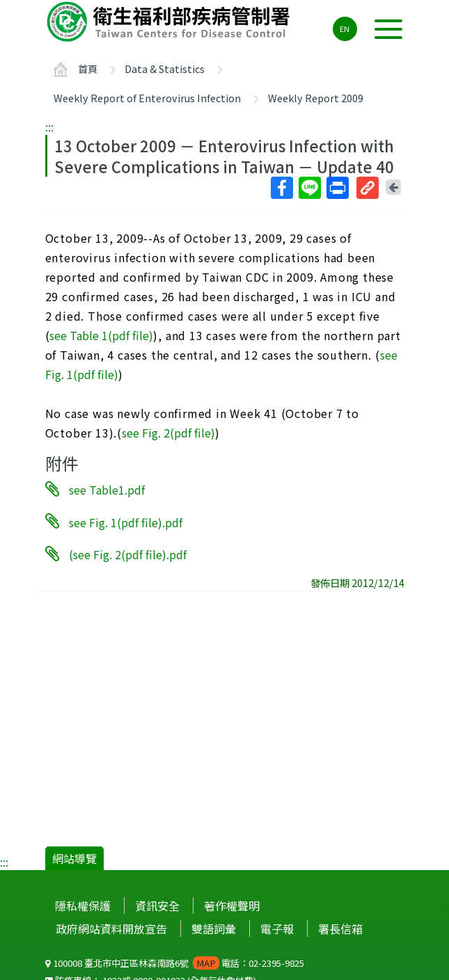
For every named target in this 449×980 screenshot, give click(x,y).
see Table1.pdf (107, 490)
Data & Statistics (165, 69)
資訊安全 (157, 906)
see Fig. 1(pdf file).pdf (126, 522)
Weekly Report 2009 (316, 98)
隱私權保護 (83, 906)
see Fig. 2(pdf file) (168, 433)
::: (49, 127)
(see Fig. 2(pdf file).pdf (128, 554)
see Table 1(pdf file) (101, 335)
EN (345, 29)
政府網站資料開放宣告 (111, 929)
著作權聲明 (232, 906)
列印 (337, 188)
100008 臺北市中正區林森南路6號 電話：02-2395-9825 (175, 963)
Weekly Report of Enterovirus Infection (147, 98)
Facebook (281, 188)
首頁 (88, 69)
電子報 (277, 929)
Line (309, 188)
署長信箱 (340, 929)
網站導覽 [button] (74, 858)
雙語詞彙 (214, 929)
